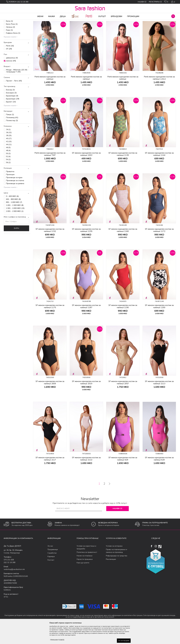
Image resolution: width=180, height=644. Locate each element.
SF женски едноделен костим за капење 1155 (86, 250)
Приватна (10, 191)
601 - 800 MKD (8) (13, 219)
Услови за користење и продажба (86, 567)
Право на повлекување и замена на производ (116, 570)
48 (8, 170)
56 (8, 182)
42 (9, 161)
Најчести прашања (85, 579)
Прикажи (148, 25)
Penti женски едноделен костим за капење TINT (50, 174)
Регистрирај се (155, 2)
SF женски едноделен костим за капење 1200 (159, 326)
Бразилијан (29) (13, 118)
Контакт (51, 580)
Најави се (117, 528)
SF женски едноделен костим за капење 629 (123, 478)
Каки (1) (9, 50)
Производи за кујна (14, 197)
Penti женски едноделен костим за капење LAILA (159, 97)
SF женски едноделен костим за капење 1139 (123, 174)
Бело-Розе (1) (12, 44)
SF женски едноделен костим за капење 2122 (86, 478)
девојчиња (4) (12, 77)
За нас (50, 566)
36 (9, 152)
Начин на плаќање (84, 575)
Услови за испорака (114, 566)
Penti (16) (10, 65)
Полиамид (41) (12, 137)
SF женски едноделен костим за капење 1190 (123, 326)
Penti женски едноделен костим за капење (50, 97)
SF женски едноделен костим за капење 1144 (159, 174)
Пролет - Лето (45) (14, 100)
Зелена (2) (10, 47)
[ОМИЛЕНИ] (166, 2)
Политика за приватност (87, 572)
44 (9, 164)
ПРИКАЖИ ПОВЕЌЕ (57, 640)
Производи (19, 21)
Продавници (53, 569)
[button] (173, 16)
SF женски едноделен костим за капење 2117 (50, 478)
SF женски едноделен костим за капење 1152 (50, 250)
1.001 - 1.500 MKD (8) (15, 225)
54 (8, 179)
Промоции (10, 194)
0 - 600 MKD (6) (12, 216)
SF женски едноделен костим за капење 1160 (123, 250)
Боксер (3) (10, 109)
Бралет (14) (11, 121)
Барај (16, 248)
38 (9, 155)
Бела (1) (9, 41)
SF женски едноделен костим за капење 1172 (159, 250)
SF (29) (9, 68)
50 (8, 173)
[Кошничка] (173, 2)
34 (8, 149)
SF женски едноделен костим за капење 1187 (86, 326)
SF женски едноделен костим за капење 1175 (50, 326)
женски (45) (11, 80)
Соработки (52, 573)
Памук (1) (10, 134)
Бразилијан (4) (12, 115)
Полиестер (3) (12, 140)
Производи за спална (15, 200)
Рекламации (111, 579)
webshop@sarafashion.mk (14, 589)
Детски (9, 32)
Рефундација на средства (116, 575)
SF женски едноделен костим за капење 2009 (50, 402)
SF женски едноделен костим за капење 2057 (123, 402)
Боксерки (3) (11, 112)
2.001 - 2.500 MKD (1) (15, 231)
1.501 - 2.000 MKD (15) (15, 228)
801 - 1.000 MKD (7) (14, 222)
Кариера (51, 576)
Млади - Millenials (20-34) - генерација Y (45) (17, 90)
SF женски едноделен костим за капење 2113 (159, 402)
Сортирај (126, 25)
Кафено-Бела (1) (13, 53)
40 (9, 158)
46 (8, 167)
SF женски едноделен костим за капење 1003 (86, 174)
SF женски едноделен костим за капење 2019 (86, 402)
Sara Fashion (8, 21)
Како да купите (83, 582)
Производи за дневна (15, 203)
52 (8, 176)
